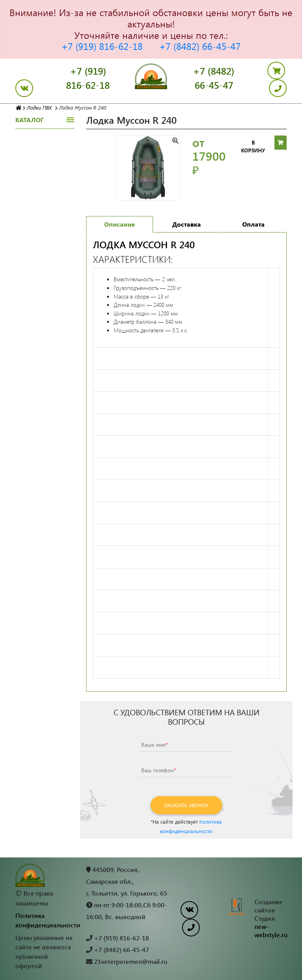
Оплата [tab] (253, 224)
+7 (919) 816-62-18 (102, 46)
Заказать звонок (186, 805)
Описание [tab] (120, 224)
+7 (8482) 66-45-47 (200, 46)
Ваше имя (155, 745)
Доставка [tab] (187, 224)
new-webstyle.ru (271, 931)
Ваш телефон (159, 770)
